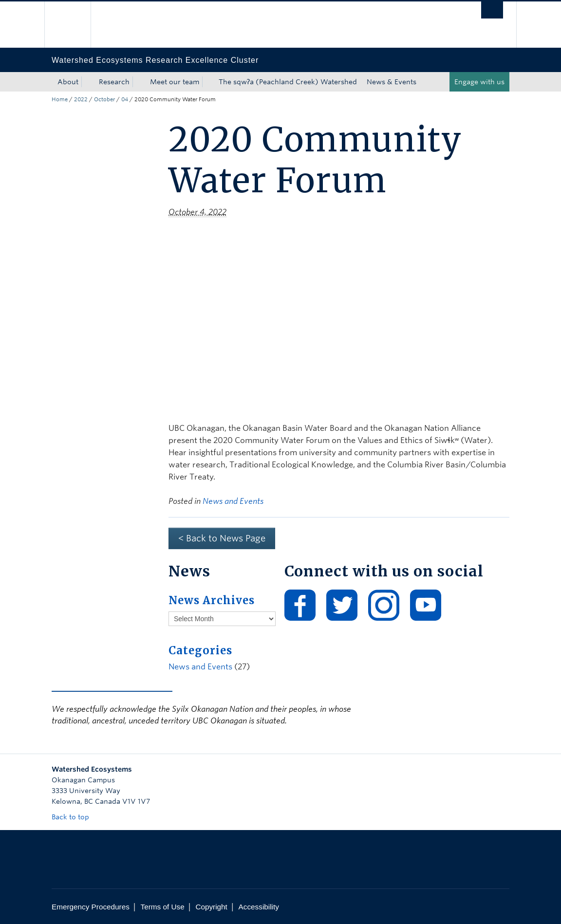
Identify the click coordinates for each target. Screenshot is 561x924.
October (104, 99)
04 (125, 99)
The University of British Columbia (75, 25)
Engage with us (479, 82)
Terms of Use (163, 907)
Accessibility (259, 907)
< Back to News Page (222, 538)
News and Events (233, 501)
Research (114, 82)
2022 (81, 99)
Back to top (75, 817)
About (68, 82)
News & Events (392, 82)
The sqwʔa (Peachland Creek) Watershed (288, 82)
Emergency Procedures (91, 907)
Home (60, 99)
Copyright (211, 907)
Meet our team (175, 82)
